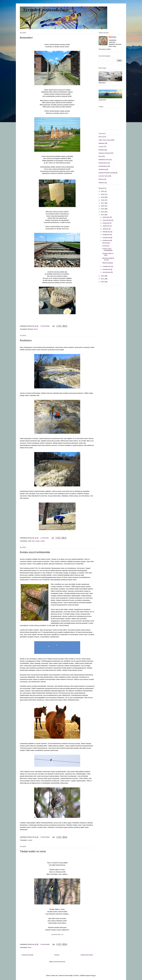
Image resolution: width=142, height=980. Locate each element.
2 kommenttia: (45, 326)
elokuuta (106, 229)
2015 (103, 209)
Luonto (43, 541)
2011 (103, 279)
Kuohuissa (26, 340)
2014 (103, 212)
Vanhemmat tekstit (87, 955)
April (62, 935)
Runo (36, 329)
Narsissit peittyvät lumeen (108, 259)
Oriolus (114, 37)
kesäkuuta (106, 235)
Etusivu (57, 955)
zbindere (76, 975)
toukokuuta (107, 238)
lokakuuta (106, 223)
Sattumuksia (103, 163)
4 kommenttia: (45, 944)
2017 (103, 203)
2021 (103, 191)
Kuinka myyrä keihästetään (35, 552)
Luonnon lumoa (104, 176)
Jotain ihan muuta (33, 541)
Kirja (100, 156)
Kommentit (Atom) (59, 962)
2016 (103, 206)
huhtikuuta (106, 240)
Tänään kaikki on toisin (33, 851)
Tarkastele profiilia (105, 49)
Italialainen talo (104, 160)
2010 (103, 282)
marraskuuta (107, 220)
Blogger (93, 975)
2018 (103, 200)
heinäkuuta (107, 232)
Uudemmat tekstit (27, 955)
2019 (103, 197)
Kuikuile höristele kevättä (107, 173)
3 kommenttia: (45, 837)
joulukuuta (106, 217)
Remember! (26, 38)
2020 (103, 194)
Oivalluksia (102, 169)
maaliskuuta (107, 266)
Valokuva (102, 183)
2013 (103, 215)
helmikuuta (106, 269)
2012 (103, 276)
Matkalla (30, 329)
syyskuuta (106, 226)
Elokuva (101, 179)
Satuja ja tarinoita (104, 153)
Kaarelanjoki (103, 166)
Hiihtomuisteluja (108, 263)
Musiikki (101, 150)
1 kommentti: (45, 538)
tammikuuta (107, 272)
